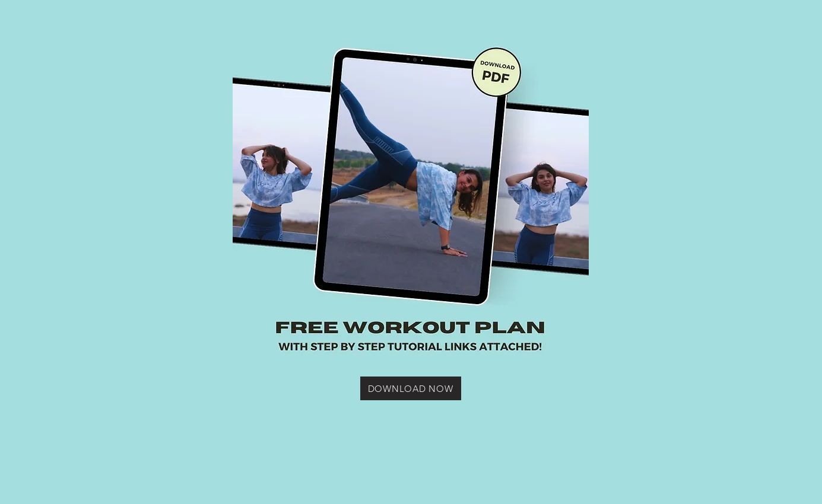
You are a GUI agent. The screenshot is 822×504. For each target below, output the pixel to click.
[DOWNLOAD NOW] (411, 388)
